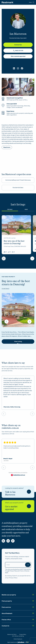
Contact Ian (18, 45)
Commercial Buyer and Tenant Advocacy (18, 180)
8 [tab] (19, 233)
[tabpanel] (16, 225)
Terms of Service (25, 571)
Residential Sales (18, 188)
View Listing (18, 341)
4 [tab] (15, 233)
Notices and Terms (12, 634)
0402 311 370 (18, 51)
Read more (7, 147)
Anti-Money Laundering (18, 636)
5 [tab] (16, 233)
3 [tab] (14, 233)
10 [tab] (21, 233)
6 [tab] (17, 233)
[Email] (18, 565)
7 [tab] (18, 233)
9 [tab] (20, 233)
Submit (28, 565)
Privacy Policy (13, 571)
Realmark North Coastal (18, 64)
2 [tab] (13, 233)
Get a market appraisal (18, 56)
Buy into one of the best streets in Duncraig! (14, 242)
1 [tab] (12, 233)
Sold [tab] (26, 209)
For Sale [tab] (10, 209)
